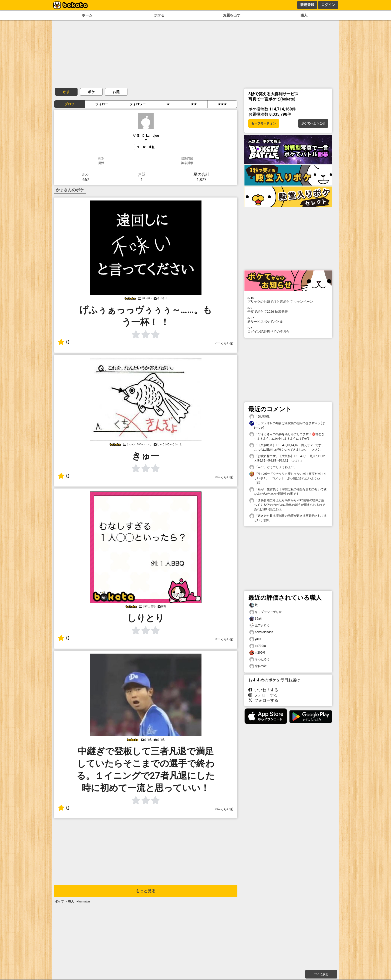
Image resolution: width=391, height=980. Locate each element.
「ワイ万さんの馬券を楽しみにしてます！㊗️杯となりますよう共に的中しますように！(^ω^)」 (287, 436)
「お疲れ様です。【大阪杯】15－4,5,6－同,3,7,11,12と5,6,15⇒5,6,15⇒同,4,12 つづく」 (287, 458)
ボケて (59, 901)
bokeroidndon (261, 632)
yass (255, 639)
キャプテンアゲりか (266, 612)
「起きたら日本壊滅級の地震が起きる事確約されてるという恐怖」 (288, 518)
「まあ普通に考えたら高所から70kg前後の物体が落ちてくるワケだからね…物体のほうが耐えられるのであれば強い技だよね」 (287, 504)
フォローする (263, 695)
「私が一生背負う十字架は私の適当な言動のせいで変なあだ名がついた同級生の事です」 (288, 491)
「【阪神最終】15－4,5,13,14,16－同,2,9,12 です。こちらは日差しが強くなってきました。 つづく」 (287, 447)
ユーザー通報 (146, 147)
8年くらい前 (224, 477)
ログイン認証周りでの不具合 (288, 330)
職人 (304, 15)
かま (66, 92)
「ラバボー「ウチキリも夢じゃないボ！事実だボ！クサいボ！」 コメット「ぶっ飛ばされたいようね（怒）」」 (288, 478)
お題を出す (232, 15)
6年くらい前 (224, 343)
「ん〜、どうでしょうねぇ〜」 (273, 467)
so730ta (258, 646)
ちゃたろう (260, 659)
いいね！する (263, 690)
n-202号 (257, 653)
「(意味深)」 (261, 417)
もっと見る (146, 891)
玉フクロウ (260, 626)
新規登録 (307, 5)
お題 (116, 92)
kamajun (84, 901)
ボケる (159, 15)
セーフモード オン (264, 123)
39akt (256, 619)
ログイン (328, 5)
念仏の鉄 (258, 666)
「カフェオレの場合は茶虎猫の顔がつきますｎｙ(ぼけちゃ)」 (287, 425)
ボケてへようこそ (313, 123)
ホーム (87, 15)
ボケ (91, 92)
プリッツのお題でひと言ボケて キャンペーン (288, 300)
